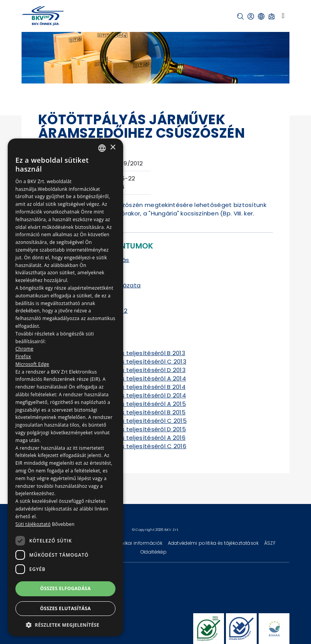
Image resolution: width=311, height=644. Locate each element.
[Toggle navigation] (283, 16)
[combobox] (102, 148)
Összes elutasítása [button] (65, 608)
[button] (240, 16)
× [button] (113, 148)
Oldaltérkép (154, 552)
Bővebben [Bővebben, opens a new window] (63, 524)
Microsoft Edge (32, 364)
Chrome (24, 349)
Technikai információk (137, 543)
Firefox (23, 356)
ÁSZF (270, 543)
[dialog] (65, 387)
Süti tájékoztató (33, 524)
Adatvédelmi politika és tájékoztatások (214, 543)
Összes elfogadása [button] (65, 588)
